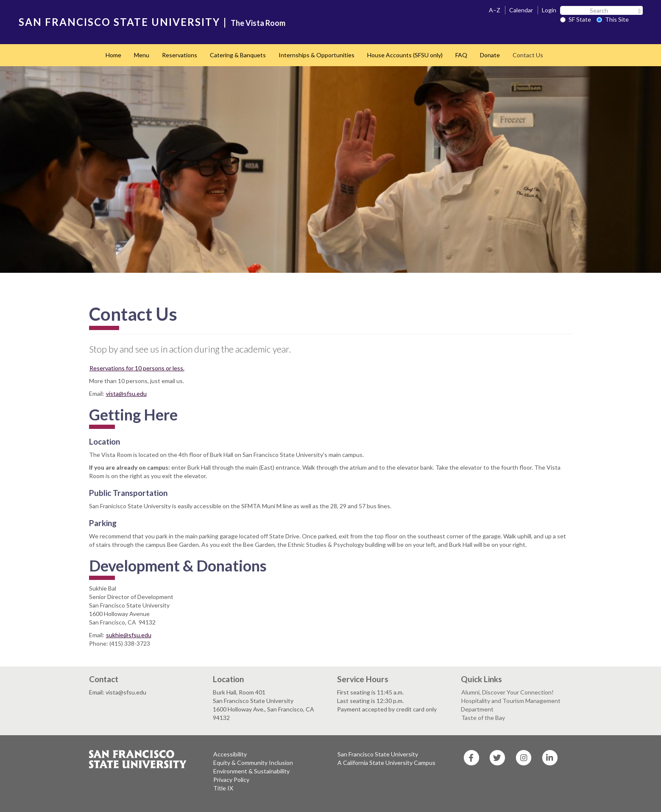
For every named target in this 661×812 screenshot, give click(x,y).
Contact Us (528, 55)
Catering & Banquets (238, 55)
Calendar (521, 10)
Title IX (223, 788)
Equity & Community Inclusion (253, 763)
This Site (613, 19)
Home (113, 55)
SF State (576, 19)
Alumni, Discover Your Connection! (508, 692)
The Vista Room (258, 23)
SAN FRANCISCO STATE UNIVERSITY (119, 22)
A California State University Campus (386, 763)
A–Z (495, 10)
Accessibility (230, 754)
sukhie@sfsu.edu (129, 635)
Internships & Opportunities (317, 55)
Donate (490, 55)
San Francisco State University (378, 754)
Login (549, 10)
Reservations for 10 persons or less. (137, 368)
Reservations (180, 55)
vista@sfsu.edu (126, 393)
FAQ (461, 55)
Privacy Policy (231, 780)
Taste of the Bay (483, 718)
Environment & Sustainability (251, 771)
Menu (142, 55)
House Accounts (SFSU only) (405, 55)
